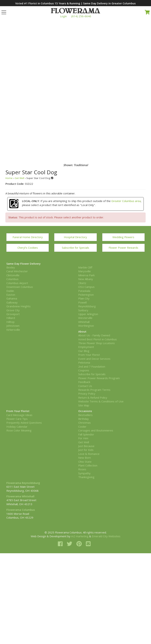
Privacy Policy (87, 394)
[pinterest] (80, 544)
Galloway (12, 302)
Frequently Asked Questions (24, 423)
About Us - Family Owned (94, 335)
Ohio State (85, 462)
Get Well (19, 178)
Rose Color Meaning (19, 430)
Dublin (10, 291)
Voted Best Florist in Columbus (98, 339)
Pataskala (84, 291)
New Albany (86, 279)
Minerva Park (86, 275)
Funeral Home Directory (28, 237)
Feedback (84, 382)
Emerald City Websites (106, 536)
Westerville (85, 318)
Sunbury (83, 310)
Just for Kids (86, 450)
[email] (88, 544)
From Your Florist (89, 355)
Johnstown (13, 326)
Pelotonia (84, 362)
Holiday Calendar (17, 427)
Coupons (84, 370)
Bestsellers (85, 415)
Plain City (84, 298)
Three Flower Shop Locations (97, 343)
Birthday (84, 419)
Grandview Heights (18, 306)
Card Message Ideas (19, 415)
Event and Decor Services (94, 359)
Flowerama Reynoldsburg (23, 483)
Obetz (82, 283)
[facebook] (61, 544)
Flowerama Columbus (21, 510)
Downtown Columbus (20, 287)
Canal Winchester (17, 271)
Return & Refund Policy (93, 398)
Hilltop (10, 322)
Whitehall (84, 322)
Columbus (12, 279)
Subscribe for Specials (75, 248)
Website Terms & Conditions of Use (101, 401)
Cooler (82, 427)
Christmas (85, 423)
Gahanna (12, 298)
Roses (82, 469)
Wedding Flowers (123, 237)
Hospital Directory (75, 237)
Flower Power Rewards (123, 248)
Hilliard (11, 318)
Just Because (86, 446)
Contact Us (85, 386)
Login (63, 16)
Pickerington (86, 295)
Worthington (86, 326)
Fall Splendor (86, 434)
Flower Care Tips (17, 419)
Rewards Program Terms (94, 390)
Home (9, 178)
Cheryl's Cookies (28, 248)
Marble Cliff (85, 267)
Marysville (85, 271)
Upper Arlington (88, 314)
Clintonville (13, 275)
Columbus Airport (17, 283)
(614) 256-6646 (81, 16)
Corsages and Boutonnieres (96, 430)
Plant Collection (88, 465)
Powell (82, 302)
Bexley (11, 267)
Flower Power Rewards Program (99, 378)
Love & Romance (89, 454)
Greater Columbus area (126, 201)
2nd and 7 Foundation (92, 366)
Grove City (13, 310)
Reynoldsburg (87, 306)
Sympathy (84, 473)
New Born (85, 458)
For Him (83, 438)
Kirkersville (13, 330)
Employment (86, 347)
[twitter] (70, 544)
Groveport (13, 314)
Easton (11, 295)
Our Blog (84, 351)
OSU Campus (86, 287)
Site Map (84, 405)
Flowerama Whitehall (20, 496)
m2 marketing (80, 536)
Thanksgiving (86, 477)
